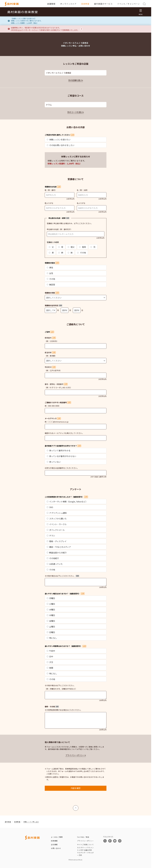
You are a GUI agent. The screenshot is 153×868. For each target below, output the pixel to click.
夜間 (50, 668)
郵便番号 (50, 338)
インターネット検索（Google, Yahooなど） (67, 502)
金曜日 (51, 621)
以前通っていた (55, 564)
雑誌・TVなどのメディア (59, 547)
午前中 (51, 651)
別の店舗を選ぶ (75, 80)
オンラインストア (68, 4)
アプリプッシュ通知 (57, 513)
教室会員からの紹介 (57, 553)
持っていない (54, 462)
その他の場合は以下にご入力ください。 (62, 576)
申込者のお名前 (53, 229)
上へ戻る (76, 807)
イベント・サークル (57, 524)
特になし (52, 638)
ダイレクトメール (56, 530)
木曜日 (51, 615)
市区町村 (50, 367)
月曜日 (51, 598)
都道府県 (50, 352)
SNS (50, 507)
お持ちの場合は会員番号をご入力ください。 (62, 468)
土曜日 (51, 627)
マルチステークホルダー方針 (85, 854)
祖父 (71, 247)
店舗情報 (51, 4)
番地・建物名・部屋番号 (56, 384)
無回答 (51, 285)
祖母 (82, 247)
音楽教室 (85, 4)
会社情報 (54, 845)
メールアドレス (53, 418)
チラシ (51, 536)
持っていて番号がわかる (59, 450)
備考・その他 (52, 707)
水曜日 (51, 610)
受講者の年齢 (52, 293)
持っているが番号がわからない (62, 456)
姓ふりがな (49, 203)
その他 (82, 253)
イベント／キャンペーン (128, 4)
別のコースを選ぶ (75, 112)
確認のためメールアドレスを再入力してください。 (64, 433)
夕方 (50, 662)
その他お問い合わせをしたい (61, 145)
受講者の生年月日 (54, 305)
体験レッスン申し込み (31, 822)
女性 (50, 273)
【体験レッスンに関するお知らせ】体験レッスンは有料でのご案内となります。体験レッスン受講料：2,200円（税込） (27, 21)
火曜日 (51, 604)
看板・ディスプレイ (57, 541)
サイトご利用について (85, 845)
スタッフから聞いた (57, 519)
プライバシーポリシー (75, 755)
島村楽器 (8, 822)
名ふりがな (81, 203)
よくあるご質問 (57, 837)
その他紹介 (53, 558)
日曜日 (51, 632)
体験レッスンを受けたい (59, 139)
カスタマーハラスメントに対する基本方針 (85, 849)
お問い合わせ (56, 848)
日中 (50, 656)
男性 (50, 268)
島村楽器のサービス (103, 4)
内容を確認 (76, 788)
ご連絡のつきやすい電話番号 (58, 402)
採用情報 (54, 841)
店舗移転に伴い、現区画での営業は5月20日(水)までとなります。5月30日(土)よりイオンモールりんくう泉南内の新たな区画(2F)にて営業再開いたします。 (45, 29)
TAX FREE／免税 (83, 837)
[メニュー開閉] (141, 12)
